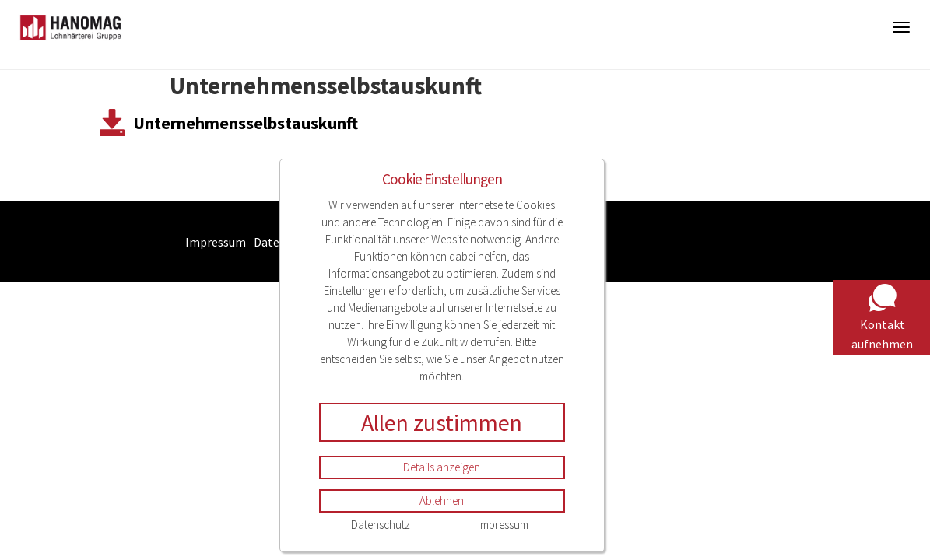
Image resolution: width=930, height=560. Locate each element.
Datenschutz (381, 525)
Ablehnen (442, 500)
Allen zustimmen (442, 422)
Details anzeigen (442, 467)
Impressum (503, 525)
